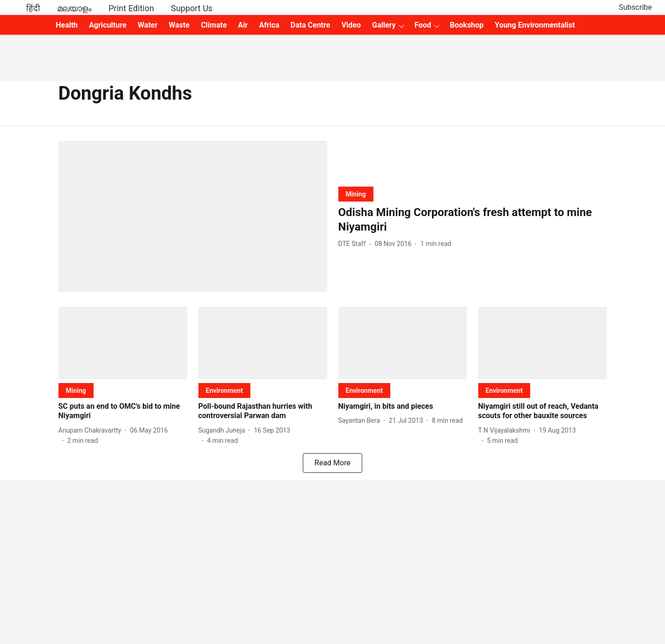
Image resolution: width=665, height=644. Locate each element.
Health (67, 25)
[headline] (473, 220)
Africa (269, 25)
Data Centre (311, 25)
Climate (214, 25)
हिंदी (33, 8)
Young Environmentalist (535, 25)
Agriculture (108, 25)
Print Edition (131, 8)
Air (243, 25)
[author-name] (354, 244)
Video (351, 25)
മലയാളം (74, 8)
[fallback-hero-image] (193, 216)
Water (147, 25)
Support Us (192, 8)
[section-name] (356, 194)
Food (423, 25)
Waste (179, 25)
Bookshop (467, 25)
